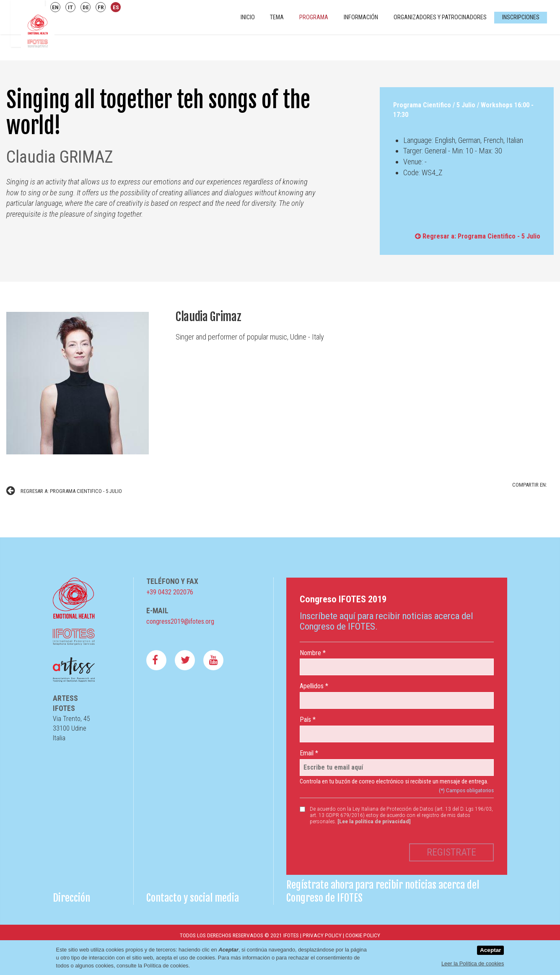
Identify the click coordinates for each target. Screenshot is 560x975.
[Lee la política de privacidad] (374, 821)
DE (86, 7)
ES (116, 7)
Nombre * (313, 653)
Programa (314, 17)
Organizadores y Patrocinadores (440, 17)
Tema (277, 17)
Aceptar (491, 950)
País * (308, 720)
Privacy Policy (322, 935)
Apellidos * (314, 686)
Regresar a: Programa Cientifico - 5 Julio (478, 236)
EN (55, 7)
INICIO (248, 17)
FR (101, 7)
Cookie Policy (363, 935)
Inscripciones (521, 17)
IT (70, 7)
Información (361, 17)
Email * (309, 753)
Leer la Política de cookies (473, 963)
